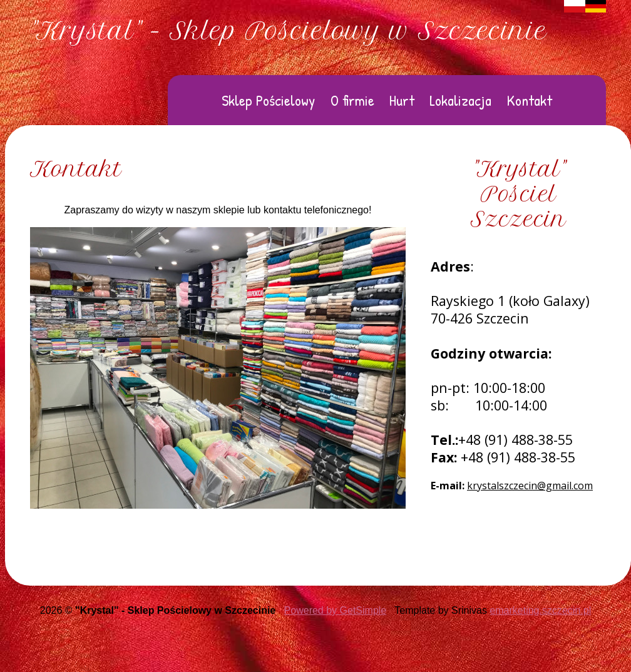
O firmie (352, 100)
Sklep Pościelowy (268, 100)
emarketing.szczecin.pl (540, 610)
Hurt (402, 100)
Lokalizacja (460, 100)
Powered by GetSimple (336, 610)
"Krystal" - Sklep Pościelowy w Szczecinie (289, 31)
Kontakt (530, 100)
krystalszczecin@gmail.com (530, 486)
